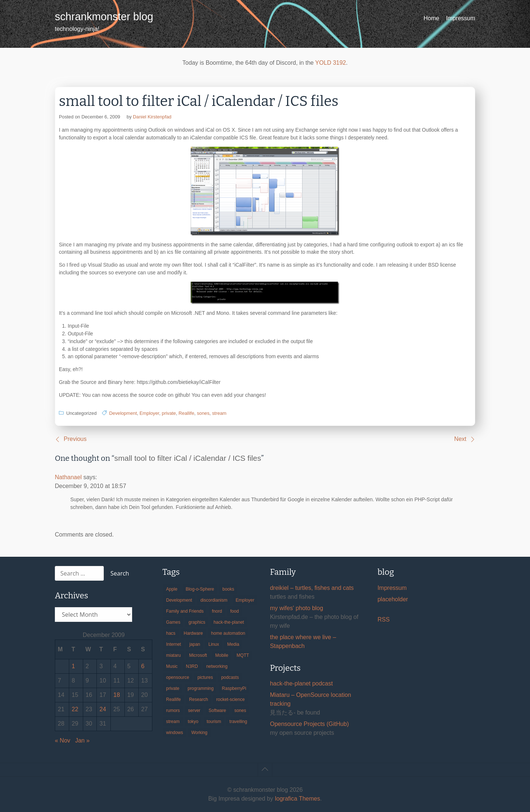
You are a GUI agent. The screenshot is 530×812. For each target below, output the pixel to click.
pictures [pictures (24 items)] (205, 677)
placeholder (393, 599)
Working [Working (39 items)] (199, 733)
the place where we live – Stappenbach (303, 642)
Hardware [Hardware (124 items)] (193, 633)
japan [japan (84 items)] (195, 644)
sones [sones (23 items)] (240, 710)
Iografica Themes (297, 799)
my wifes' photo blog (296, 608)
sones (203, 413)
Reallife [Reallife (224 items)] (173, 699)
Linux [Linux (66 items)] (214, 644)
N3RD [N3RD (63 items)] (192, 666)
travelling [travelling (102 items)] (238, 722)
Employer (149, 413)
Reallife (186, 413)
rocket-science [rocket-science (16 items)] (231, 699)
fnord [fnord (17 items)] (217, 611)
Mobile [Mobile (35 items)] (222, 655)
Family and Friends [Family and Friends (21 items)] (185, 611)
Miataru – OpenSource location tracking (310, 699)
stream (219, 413)
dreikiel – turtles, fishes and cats (312, 588)
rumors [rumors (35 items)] (173, 710)
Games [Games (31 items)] (173, 622)
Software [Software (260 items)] (217, 710)
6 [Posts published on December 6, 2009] (143, 666)
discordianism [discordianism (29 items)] (214, 600)
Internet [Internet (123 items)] (174, 644)
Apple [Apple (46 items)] (172, 589)
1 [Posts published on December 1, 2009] (73, 666)
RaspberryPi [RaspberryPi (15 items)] (234, 688)
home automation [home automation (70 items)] (228, 633)
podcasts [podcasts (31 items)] (230, 677)
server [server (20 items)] (194, 710)
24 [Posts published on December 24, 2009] (103, 709)
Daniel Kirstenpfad (152, 117)
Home (432, 18)
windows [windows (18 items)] (174, 733)
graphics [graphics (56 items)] (197, 622)
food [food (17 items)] (235, 611)
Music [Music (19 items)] (172, 666)
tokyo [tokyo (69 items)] (193, 722)
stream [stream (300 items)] (173, 722)
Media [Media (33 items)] (233, 644)
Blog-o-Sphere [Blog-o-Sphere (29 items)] (200, 589)
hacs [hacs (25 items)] (171, 633)
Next (460, 439)
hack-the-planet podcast (301, 683)
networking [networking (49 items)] (217, 666)
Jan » (82, 740)
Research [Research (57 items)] (199, 699)
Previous (75, 439)
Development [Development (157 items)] (179, 600)
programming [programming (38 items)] (201, 688)
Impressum (461, 18)
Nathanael (68, 477)
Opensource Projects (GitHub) (309, 724)
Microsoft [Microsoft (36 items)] (198, 655)
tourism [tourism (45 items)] (214, 722)
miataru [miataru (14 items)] (173, 655)
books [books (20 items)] (228, 589)
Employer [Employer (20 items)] (245, 600)
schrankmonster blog (104, 17)
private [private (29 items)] (173, 688)
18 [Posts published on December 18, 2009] (117, 695)
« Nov (63, 740)
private (169, 413)
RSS (384, 619)
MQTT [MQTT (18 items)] (243, 655)
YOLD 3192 (331, 63)
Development (123, 413)
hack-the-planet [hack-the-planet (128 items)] (229, 622)
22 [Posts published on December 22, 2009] (75, 709)
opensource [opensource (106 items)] (178, 677)
